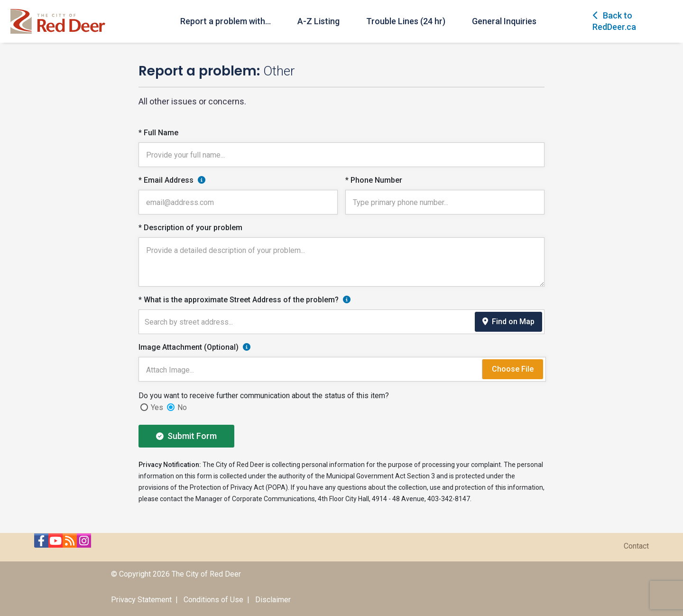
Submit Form (186, 436)
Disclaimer (273, 600)
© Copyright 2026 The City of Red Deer (176, 574)
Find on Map (508, 322)
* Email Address (166, 180)
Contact (636, 546)
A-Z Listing (318, 21)
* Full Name (158, 133)
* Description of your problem (190, 228)
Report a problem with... (226, 21)
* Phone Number (374, 180)
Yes (157, 407)
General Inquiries (504, 21)
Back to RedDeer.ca (614, 21)
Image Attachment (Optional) (189, 347)
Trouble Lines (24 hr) (406, 21)
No (182, 407)
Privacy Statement (141, 600)
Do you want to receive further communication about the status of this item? (264, 396)
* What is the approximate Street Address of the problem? (239, 300)
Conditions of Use (213, 600)
